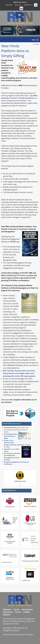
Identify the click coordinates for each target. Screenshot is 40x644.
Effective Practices (15, 365)
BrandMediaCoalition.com (12, 428)
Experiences (8, 612)
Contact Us (28, 5)
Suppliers (7, 615)
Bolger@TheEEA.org (20, 275)
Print (37, 44)
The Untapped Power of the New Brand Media (11, 436)
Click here (5, 400)
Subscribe (9, 5)
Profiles (27, 612)
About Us (18, 5)
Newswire (7, 609)
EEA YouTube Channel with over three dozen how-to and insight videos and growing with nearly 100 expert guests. (19, 373)
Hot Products (27, 609)
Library (16, 609)
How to (18, 612)
